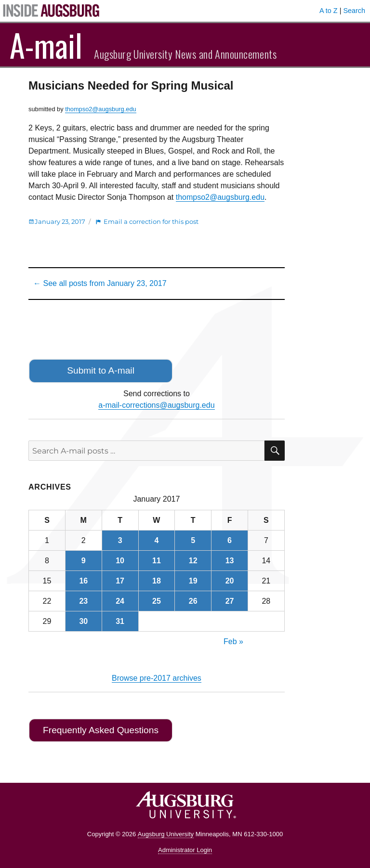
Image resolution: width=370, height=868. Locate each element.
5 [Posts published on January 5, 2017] (193, 540)
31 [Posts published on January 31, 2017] (120, 621)
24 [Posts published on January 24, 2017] (120, 601)
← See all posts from (100, 283)
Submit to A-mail (101, 370)
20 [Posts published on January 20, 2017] (230, 581)
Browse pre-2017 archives (157, 678)
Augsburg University (166, 834)
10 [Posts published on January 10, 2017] (120, 561)
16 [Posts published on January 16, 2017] (83, 581)
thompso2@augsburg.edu (100, 109)
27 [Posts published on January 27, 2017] (230, 601)
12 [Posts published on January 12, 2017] (193, 561)
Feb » (233, 641)
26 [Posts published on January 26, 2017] (193, 601)
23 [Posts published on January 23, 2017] (83, 601)
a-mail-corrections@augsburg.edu (156, 405)
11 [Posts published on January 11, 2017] (157, 561)
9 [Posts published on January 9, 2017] (84, 561)
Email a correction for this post (151, 221)
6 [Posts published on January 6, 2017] (230, 540)
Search (354, 11)
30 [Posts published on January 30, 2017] (83, 621)
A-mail (46, 45)
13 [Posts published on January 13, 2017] (230, 561)
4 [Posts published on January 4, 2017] (156, 540)
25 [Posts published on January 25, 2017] (157, 601)
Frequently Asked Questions (101, 730)
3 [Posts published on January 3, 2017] (120, 540)
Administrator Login (185, 850)
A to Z (329, 11)
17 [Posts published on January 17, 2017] (120, 581)
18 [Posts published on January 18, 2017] (157, 581)
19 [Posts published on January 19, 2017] (193, 581)
